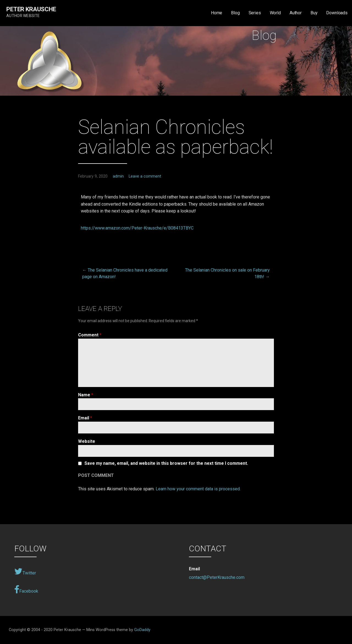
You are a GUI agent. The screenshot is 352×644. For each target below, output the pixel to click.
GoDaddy (142, 630)
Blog (235, 13)
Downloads (337, 13)
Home (217, 13)
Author (296, 13)
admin (118, 176)
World (275, 13)
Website (87, 441)
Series (255, 13)
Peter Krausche (31, 9)
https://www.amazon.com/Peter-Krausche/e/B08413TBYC (137, 228)
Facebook (26, 590)
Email (85, 418)
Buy (314, 13)
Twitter (25, 571)
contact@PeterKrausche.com (217, 577)
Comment (90, 335)
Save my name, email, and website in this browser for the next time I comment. (166, 463)
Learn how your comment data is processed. (198, 489)
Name (86, 395)
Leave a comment (145, 176)
